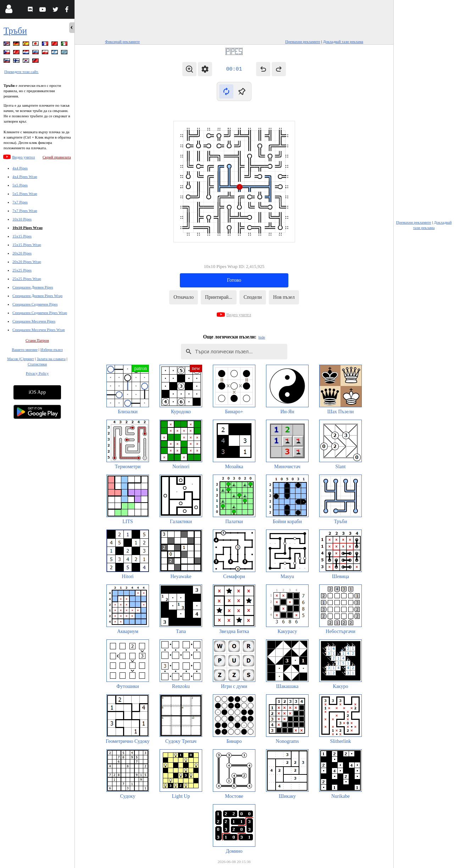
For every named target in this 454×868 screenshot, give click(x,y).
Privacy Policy (37, 373)
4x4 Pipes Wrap (25, 177)
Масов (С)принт (21, 359)
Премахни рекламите (303, 41)
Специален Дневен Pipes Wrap (37, 296)
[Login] (9, 10)
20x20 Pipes (22, 253)
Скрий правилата (57, 157)
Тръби (15, 31)
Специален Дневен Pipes (33, 287)
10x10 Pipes (22, 219)
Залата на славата (51, 359)
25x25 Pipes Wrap (27, 279)
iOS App (37, 392)
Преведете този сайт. (21, 72)
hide (262, 337)
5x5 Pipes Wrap (25, 194)
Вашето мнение (25, 349)
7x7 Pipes (20, 202)
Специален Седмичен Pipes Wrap (40, 313)
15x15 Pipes (22, 236)
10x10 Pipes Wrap (27, 228)
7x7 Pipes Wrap (25, 211)
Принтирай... (219, 297)
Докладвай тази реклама (343, 41)
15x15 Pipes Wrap (27, 245)
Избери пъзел (52, 349)
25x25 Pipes (22, 270)
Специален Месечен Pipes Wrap (39, 330)
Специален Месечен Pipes (34, 321)
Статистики (37, 364)
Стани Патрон (37, 340)
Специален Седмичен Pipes (35, 304)
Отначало (184, 297)
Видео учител (23, 157)
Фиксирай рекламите (122, 41)
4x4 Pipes (20, 168)
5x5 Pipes (20, 185)
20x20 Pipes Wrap (27, 262)
